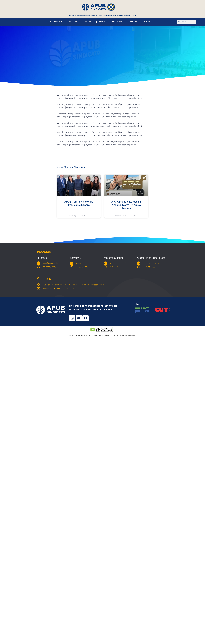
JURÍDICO (89, 22)
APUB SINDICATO (57, 22)
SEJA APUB (146, 22)
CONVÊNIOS (103, 22)
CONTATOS (133, 22)
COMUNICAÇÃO (118, 22)
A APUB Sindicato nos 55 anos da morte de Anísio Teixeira (126, 205)
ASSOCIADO (75, 22)
